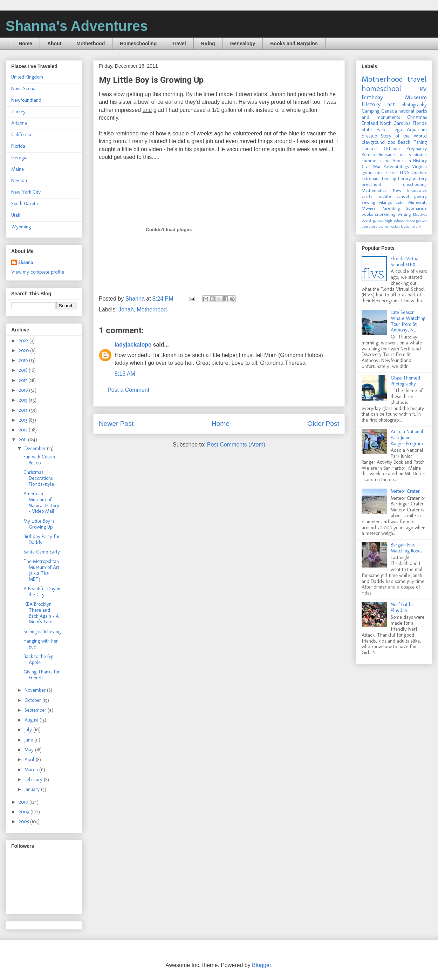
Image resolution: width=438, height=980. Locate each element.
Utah (16, 215)
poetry (420, 196)
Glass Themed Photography (405, 381)
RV (423, 89)
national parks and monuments (394, 114)
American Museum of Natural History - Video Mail (41, 502)
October (33, 700)
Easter (391, 172)
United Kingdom (27, 77)
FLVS (405, 172)
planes (384, 226)
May (30, 750)
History (371, 104)
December (36, 448)
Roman (368, 155)
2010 (24, 802)
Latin (400, 202)
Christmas (417, 117)
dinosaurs (387, 155)
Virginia (419, 166)
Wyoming (21, 227)
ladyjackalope (133, 345)
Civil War (371, 166)
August (32, 720)
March (32, 770)
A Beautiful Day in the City (42, 592)
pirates (420, 155)
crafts (367, 196)
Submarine (416, 208)
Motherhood (91, 43)
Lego (397, 130)
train (417, 226)
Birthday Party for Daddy (42, 539)
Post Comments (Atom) (236, 445)
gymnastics (372, 172)
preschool (371, 184)
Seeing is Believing (42, 632)
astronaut (371, 178)
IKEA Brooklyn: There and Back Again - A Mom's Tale (41, 613)
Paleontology (396, 166)
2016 (24, 390)
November (36, 690)
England (370, 123)
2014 (24, 410)
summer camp (376, 160)
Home (25, 43)
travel (417, 79)
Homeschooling (138, 43)
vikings (385, 202)
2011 (23, 440)
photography (414, 105)
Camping (371, 111)
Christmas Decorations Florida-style (39, 478)
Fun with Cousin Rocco (39, 460)
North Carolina (395, 123)
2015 (24, 400)
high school (394, 220)
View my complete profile (38, 272)
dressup (369, 136)
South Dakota (25, 204)
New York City (26, 192)
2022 (24, 341)
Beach (404, 142)
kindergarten (416, 220)
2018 (24, 370)
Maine (18, 169)
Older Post (323, 424)
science (369, 149)
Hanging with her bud (41, 644)
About (54, 43)
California (21, 135)
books (367, 214)
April (30, 760)
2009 (25, 812)
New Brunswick (410, 190)
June (29, 740)
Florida (18, 146)
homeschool (382, 89)
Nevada (19, 180)
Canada (389, 111)
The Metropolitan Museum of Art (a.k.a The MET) (41, 570)
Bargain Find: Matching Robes (406, 548)
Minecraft (418, 202)
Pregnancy (417, 149)
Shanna (26, 263)
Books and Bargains (294, 43)
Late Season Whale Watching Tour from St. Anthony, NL (408, 321)
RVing (208, 43)
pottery (420, 178)
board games (372, 220)
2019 (24, 360)
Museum (416, 97)
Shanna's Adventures (77, 26)
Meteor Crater (405, 491)
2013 (24, 420)
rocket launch (401, 226)
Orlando (392, 149)
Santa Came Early (42, 552)
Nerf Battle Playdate (402, 608)
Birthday (372, 97)
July (29, 730)
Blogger (261, 965)
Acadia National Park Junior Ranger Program (407, 438)
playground (373, 142)
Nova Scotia (23, 89)
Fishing (420, 142)
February (34, 780)
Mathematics (374, 190)
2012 (24, 430)
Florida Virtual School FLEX (405, 262)
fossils (405, 155)
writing (404, 214)
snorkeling (385, 214)
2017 (24, 380)
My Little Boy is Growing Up (39, 524)
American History (410, 160)
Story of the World (404, 136)
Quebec (419, 172)
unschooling (415, 184)
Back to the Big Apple (38, 659)
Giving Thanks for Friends (42, 675)
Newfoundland (26, 100)
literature (369, 226)
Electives (420, 214)
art (391, 104)
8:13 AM (125, 374)
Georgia (19, 158)
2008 (25, 822)
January (33, 789)
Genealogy (243, 43)
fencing (389, 178)
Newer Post (116, 424)
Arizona (19, 123)
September (36, 710)
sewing (368, 202)
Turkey (18, 112)
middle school (393, 196)
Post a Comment (128, 390)
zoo (392, 142)
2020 (25, 351)
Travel (179, 43)
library (404, 178)
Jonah (126, 310)
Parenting (391, 208)
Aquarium (417, 130)
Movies (369, 208)
